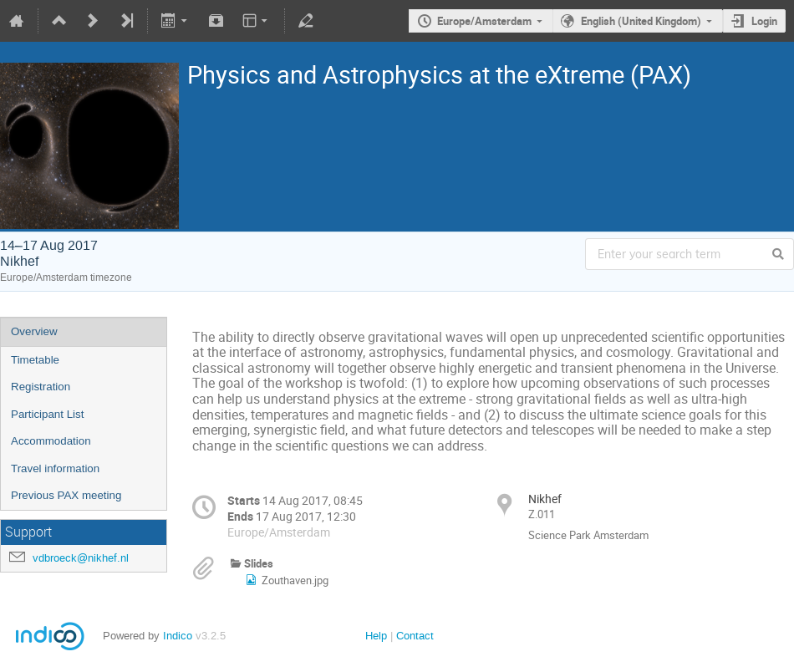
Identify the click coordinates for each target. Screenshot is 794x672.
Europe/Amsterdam (484, 21)
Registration (41, 387)
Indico (178, 636)
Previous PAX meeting (66, 495)
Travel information (55, 468)
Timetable (35, 360)
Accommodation (51, 441)
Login (764, 21)
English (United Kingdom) (641, 21)
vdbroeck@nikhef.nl (81, 558)
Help (376, 636)
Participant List (47, 414)
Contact (415, 636)
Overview (34, 331)
